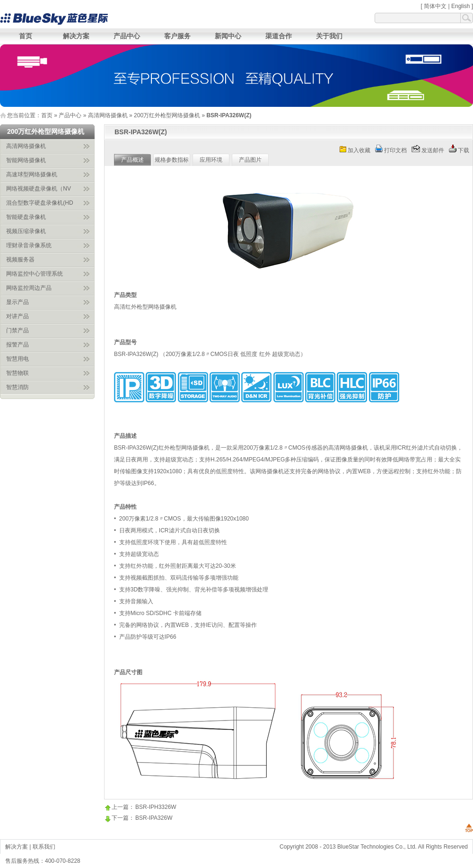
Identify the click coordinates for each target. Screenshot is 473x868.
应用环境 (211, 160)
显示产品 (18, 302)
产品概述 (132, 160)
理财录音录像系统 (29, 245)
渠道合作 (279, 36)
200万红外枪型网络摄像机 (167, 115)
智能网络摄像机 (26, 160)
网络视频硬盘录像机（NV (39, 189)
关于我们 (329, 36)
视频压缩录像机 (26, 231)
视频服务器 (20, 260)
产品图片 (250, 160)
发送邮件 (433, 150)
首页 (26, 36)
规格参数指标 (172, 160)
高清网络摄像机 (108, 115)
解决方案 (76, 36)
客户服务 (177, 36)
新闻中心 (228, 36)
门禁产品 (18, 330)
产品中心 (127, 36)
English (460, 6)
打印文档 (395, 150)
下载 (464, 150)
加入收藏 (359, 150)
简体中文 (435, 6)
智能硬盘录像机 (26, 217)
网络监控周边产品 (29, 288)
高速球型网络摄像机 (32, 174)
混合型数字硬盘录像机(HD (39, 203)
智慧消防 (18, 387)
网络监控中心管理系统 (35, 274)
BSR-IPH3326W (156, 807)
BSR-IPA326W (154, 818)
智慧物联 (18, 373)
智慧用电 (18, 359)
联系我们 (44, 847)
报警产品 (18, 345)
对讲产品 (18, 316)
